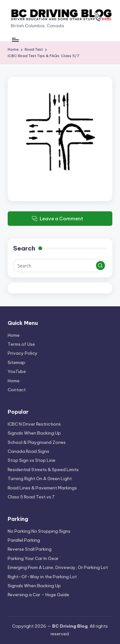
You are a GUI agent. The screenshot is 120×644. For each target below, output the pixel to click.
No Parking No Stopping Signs (39, 531)
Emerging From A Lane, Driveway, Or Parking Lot (58, 567)
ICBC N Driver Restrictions (34, 424)
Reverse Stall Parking (30, 549)
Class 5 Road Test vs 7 (31, 497)
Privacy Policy (23, 353)
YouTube (17, 371)
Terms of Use (21, 344)
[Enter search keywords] (60, 266)
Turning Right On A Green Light (40, 479)
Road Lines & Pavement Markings (42, 488)
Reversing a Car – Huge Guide (38, 595)
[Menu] (15, 40)
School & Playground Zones (37, 442)
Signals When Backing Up (34, 433)
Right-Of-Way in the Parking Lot (42, 577)
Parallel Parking (24, 540)
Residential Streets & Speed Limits (43, 470)
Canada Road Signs (28, 451)
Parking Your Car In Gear (33, 558)
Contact (17, 390)
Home (14, 335)
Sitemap (16, 362)
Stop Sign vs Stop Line (32, 460)
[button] (100, 266)
